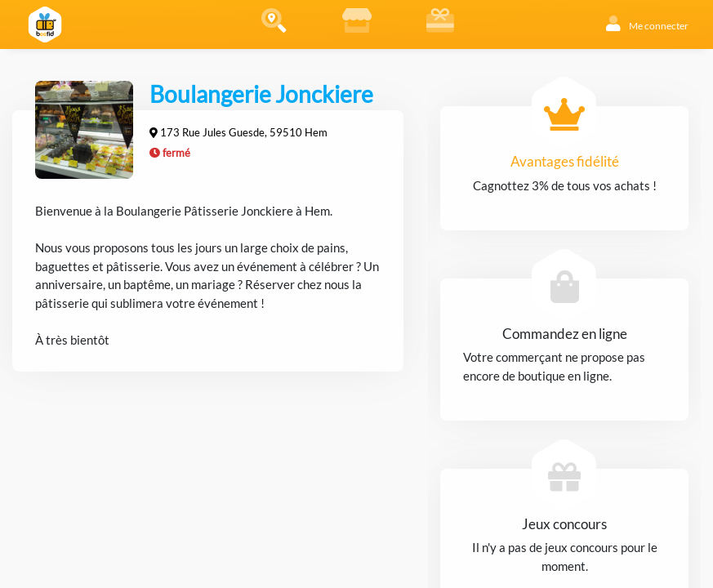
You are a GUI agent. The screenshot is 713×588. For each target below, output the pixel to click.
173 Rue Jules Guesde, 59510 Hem (244, 132)
